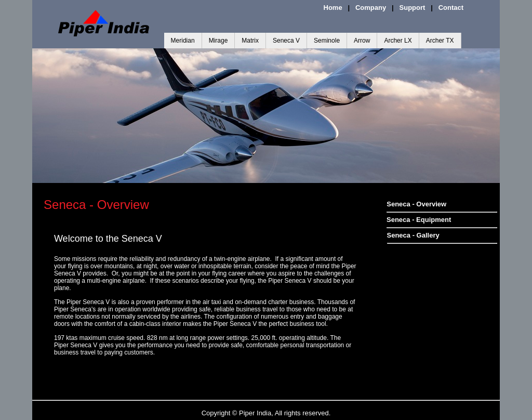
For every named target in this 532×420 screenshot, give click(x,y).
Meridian (183, 41)
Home (333, 8)
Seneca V (286, 41)
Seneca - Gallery (413, 235)
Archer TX (440, 41)
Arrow (362, 41)
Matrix (250, 41)
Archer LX (398, 41)
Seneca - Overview (416, 204)
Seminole (327, 41)
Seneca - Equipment (419, 220)
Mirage (218, 41)
